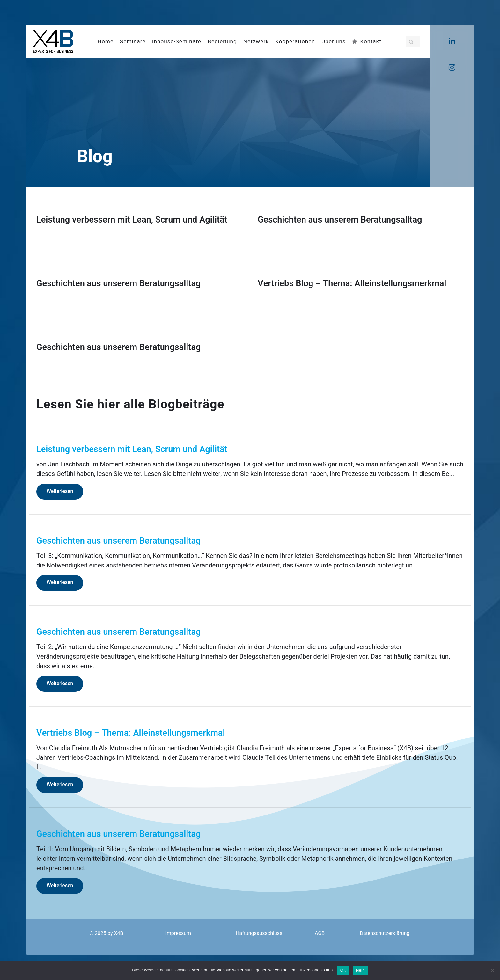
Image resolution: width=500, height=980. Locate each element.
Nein (360, 970)
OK (343, 970)
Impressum (178, 933)
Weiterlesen (60, 491)
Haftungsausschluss (259, 933)
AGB (320, 933)
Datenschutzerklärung (385, 933)
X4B (118, 933)
